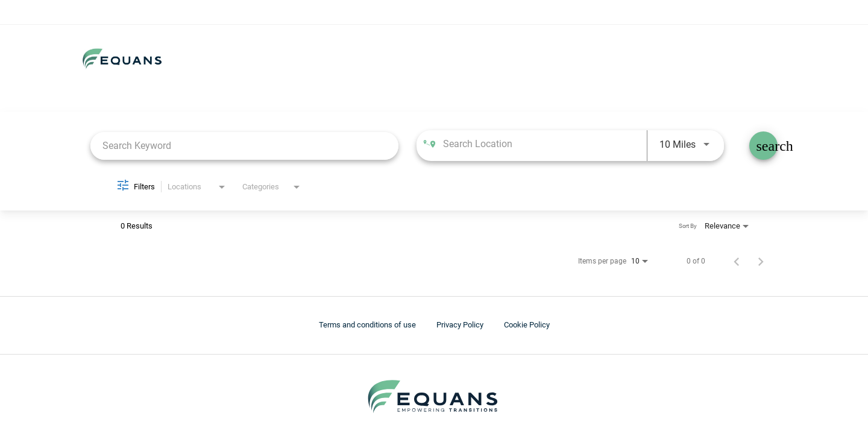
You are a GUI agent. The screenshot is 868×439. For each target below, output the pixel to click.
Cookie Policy (527, 325)
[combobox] (244, 146)
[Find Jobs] (763, 146)
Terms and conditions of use (367, 325)
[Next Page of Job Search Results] (761, 261)
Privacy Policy (460, 325)
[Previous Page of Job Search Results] (737, 261)
